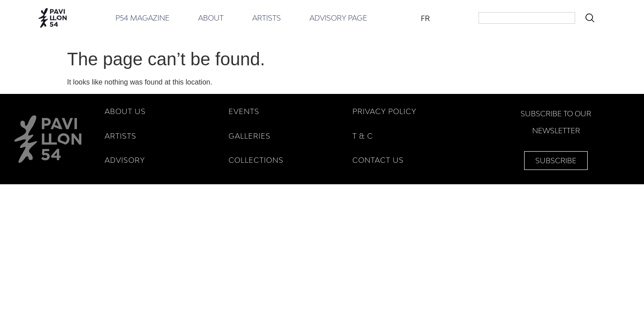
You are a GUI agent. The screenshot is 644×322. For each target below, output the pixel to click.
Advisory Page (338, 18)
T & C (363, 136)
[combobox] (527, 18)
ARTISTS (121, 136)
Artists (267, 18)
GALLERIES (250, 136)
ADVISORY (125, 160)
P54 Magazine (142, 18)
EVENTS (244, 111)
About (211, 18)
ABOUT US (125, 111)
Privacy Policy (384, 111)
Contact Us (378, 160)
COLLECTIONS (256, 160)
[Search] (592, 18)
